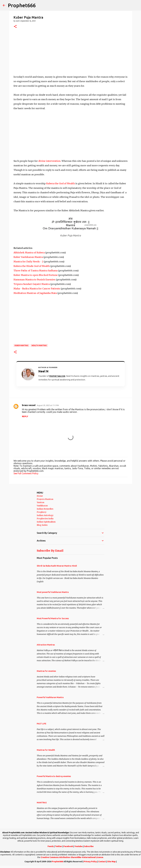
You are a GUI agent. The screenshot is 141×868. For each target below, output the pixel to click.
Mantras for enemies (46, 671)
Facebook (68, 846)
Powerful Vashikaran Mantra (50, 697)
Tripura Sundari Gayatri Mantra (32, 284)
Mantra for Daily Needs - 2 (28, 262)
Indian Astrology (45, 515)
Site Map (111, 862)
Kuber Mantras (21, 345)
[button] (15, 27)
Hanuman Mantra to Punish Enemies (34, 280)
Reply (25, 416)
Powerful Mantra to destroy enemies (54, 776)
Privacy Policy (90, 862)
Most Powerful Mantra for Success (53, 618)
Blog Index (42, 525)
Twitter (59, 846)
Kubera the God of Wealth (60, 183)
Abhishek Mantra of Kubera (29, 253)
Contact (102, 862)
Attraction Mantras (46, 645)
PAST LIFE (41, 724)
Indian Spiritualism (46, 522)
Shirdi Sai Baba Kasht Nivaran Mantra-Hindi (57, 566)
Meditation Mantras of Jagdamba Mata (35, 293)
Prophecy (42, 512)
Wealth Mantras (39, 345)
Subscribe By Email (50, 551)
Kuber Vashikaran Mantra (28, 257)
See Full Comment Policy (26, 473)
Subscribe (89, 846)
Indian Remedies (45, 509)
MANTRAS (42, 803)
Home (40, 496)
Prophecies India (45, 519)
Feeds (51, 846)
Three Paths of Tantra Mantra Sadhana (35, 271)
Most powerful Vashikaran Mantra (53, 592)
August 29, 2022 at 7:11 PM (48, 405)
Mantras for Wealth (46, 750)
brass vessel (29, 405)
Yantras (40, 502)
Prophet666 (22, 5)
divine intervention (49, 161)
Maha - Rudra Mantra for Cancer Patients (37, 289)
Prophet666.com (57, 376)
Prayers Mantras (45, 499)
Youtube (78, 846)
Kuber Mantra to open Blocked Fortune (36, 275)
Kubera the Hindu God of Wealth (32, 266)
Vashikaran (42, 506)
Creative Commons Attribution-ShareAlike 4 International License (72, 857)
